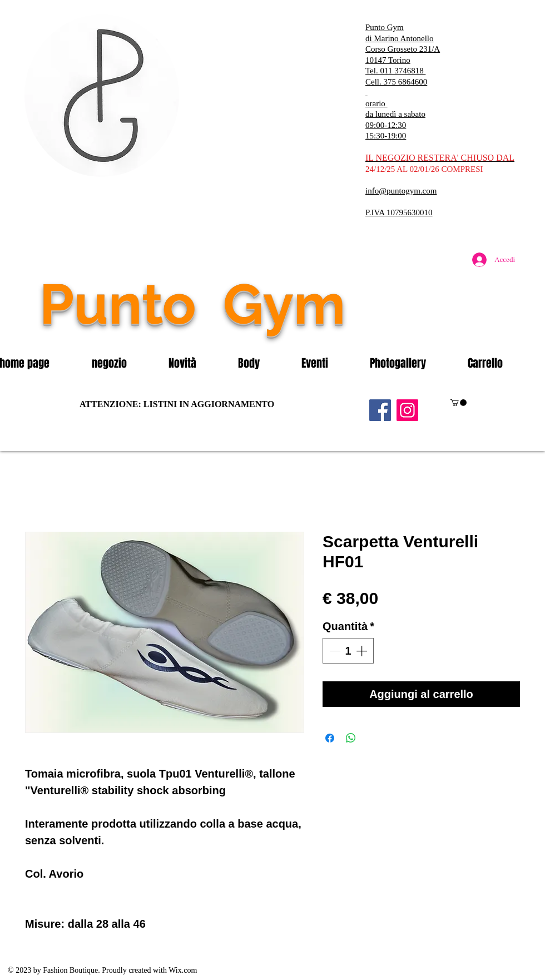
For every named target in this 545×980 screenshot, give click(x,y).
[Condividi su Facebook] (330, 738)
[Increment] (363, 651)
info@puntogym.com (401, 191)
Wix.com (183, 970)
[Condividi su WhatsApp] (351, 738)
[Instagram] (407, 410)
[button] (122, 363)
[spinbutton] (348, 651)
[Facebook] (380, 410)
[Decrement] (334, 651)
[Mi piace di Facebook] (453, 328)
